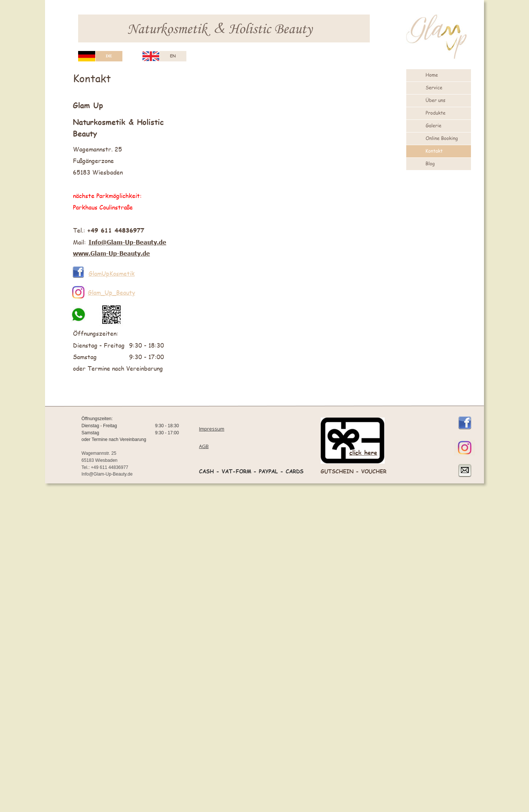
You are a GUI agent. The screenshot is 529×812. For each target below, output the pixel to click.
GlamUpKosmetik (112, 273)
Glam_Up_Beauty (111, 292)
